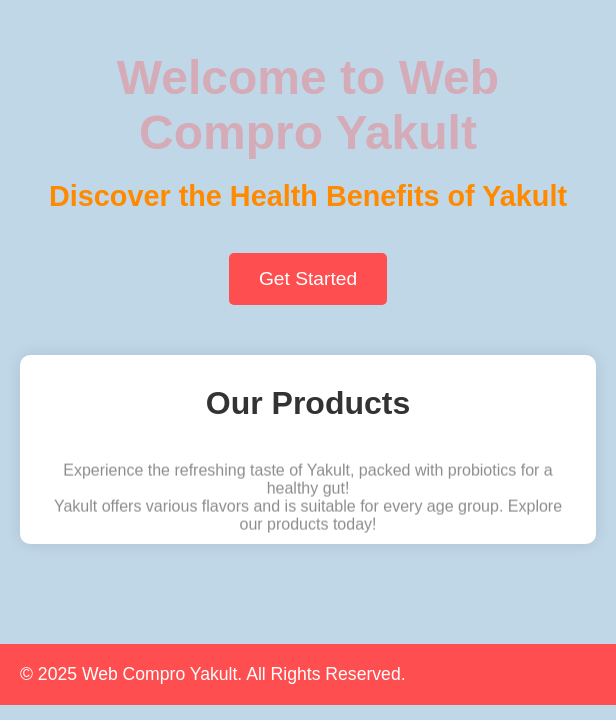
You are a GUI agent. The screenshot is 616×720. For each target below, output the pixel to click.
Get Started (308, 278)
